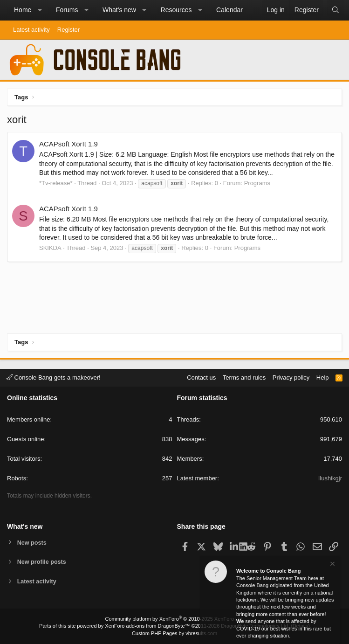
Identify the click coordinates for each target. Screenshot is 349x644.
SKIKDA (50, 248)
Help (323, 377)
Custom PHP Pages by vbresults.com (174, 633)
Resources (176, 10)
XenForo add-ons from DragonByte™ (147, 626)
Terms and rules (244, 377)
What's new (119, 10)
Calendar (229, 10)
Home (23, 10)
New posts (32, 542)
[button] (40, 10)
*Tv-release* (56, 183)
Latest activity (31, 30)
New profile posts (42, 562)
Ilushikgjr (330, 478)
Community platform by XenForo (175, 619)
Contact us (201, 377)
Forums (67, 10)
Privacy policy (291, 377)
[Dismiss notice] (332, 565)
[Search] (335, 10)
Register (68, 30)
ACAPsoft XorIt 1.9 (68, 144)
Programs (257, 183)
